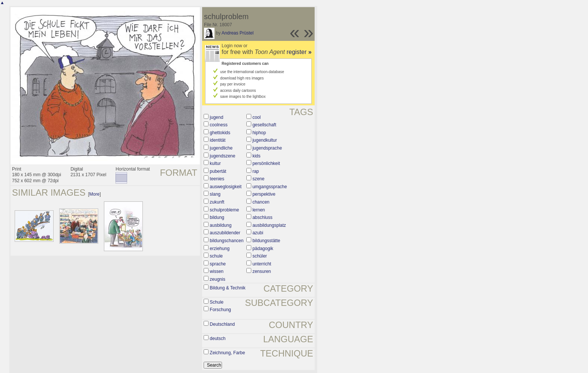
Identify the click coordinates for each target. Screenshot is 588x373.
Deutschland (222, 324)
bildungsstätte (266, 241)
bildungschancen (226, 241)
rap (256, 171)
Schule (217, 302)
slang (215, 194)
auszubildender (225, 233)
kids (256, 156)
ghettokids (220, 133)
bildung (217, 217)
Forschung (220, 310)
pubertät (218, 171)
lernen (259, 210)
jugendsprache (267, 148)
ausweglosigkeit (226, 187)
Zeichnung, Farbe (227, 353)
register (299, 52)
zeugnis (217, 279)
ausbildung (220, 225)
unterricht (262, 264)
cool (256, 117)
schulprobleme (224, 210)
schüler (260, 256)
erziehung (220, 249)
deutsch (217, 339)
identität (217, 140)
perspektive (264, 194)
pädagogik (263, 249)
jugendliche (221, 148)
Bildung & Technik (227, 288)
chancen (261, 202)
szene (258, 179)
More (94, 194)
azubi (258, 233)
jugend (216, 117)
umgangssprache (270, 187)
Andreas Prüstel (238, 33)
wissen (217, 271)
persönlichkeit (266, 163)
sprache (218, 264)
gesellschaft (264, 125)
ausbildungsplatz (269, 225)
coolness (218, 125)
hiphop (259, 133)
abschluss (262, 217)
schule (216, 256)
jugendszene (222, 156)
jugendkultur (265, 140)
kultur (215, 163)
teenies (217, 179)
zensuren (262, 271)
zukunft (217, 202)
